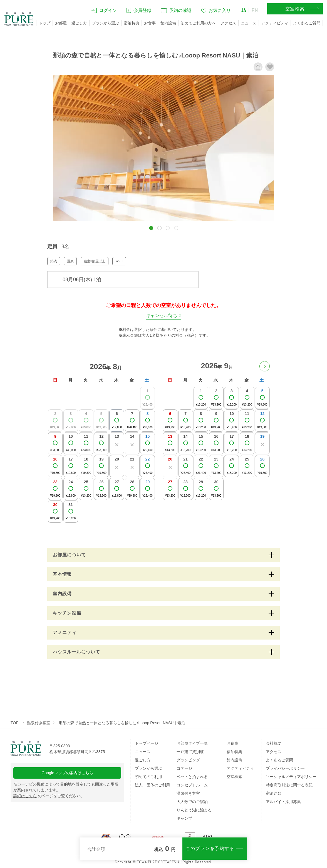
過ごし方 (79, 23)
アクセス (228, 23)
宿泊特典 (132, 23)
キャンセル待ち (162, 315)
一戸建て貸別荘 (190, 752)
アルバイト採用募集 (283, 802)
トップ (44, 23)
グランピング (188, 760)
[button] (151, 228)
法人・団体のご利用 (152, 785)
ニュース (249, 23)
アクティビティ (275, 23)
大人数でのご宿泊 (192, 802)
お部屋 (61, 23)
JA (243, 10)
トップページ (147, 743)
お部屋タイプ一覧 (192, 743)
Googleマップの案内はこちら (67, 773)
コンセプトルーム (192, 785)
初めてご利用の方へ (198, 23)
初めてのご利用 (148, 777)
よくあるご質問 (307, 23)
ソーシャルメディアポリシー (291, 777)
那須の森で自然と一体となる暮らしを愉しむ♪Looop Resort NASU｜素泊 (122, 723)
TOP (15, 723)
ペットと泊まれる (192, 777)
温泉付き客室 (39, 723)
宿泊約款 (274, 793)
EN (255, 10)
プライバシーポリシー (285, 768)
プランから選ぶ (105, 23)
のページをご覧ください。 (49, 796)
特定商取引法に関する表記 (289, 785)
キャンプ (184, 818)
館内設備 (168, 23)
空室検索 (234, 777)
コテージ (184, 768)
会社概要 (274, 743)
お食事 (150, 23)
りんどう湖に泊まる (194, 810)
